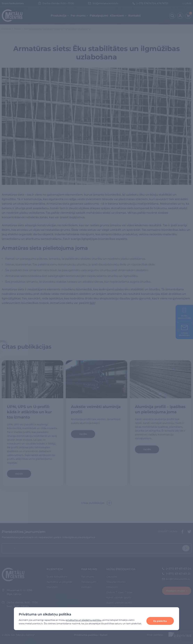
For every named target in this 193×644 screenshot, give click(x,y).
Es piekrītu (160, 621)
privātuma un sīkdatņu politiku (84, 620)
